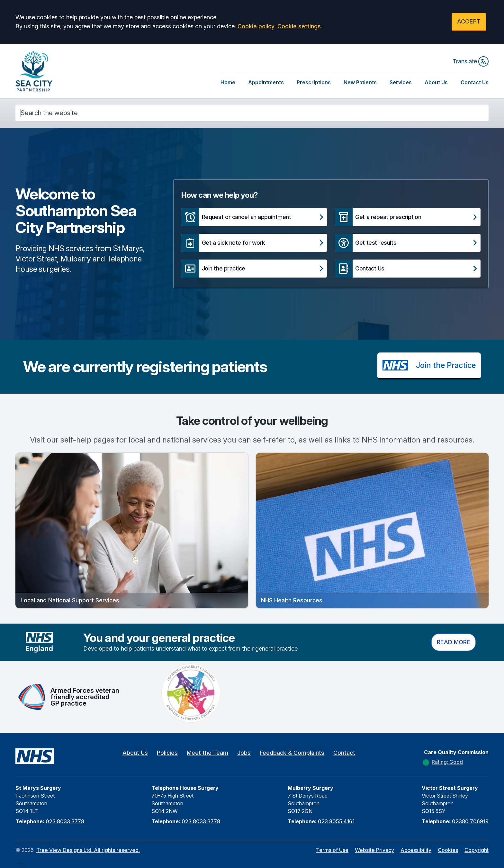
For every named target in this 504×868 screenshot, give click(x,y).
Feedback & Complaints (292, 753)
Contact (344, 753)
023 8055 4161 (336, 821)
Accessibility (416, 850)
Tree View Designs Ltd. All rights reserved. (88, 850)
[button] (254, 217)
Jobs (244, 753)
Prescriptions (314, 82)
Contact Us (475, 82)
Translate (471, 61)
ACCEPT (469, 21)
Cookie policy (256, 26)
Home (228, 82)
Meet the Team (207, 753)
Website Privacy (374, 850)
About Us (436, 82)
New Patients (360, 82)
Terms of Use (332, 850)
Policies (167, 753)
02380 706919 (470, 821)
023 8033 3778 (65, 821)
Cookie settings (299, 26)
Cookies (448, 850)
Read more (454, 642)
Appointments (266, 82)
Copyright (477, 850)
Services (401, 82)
